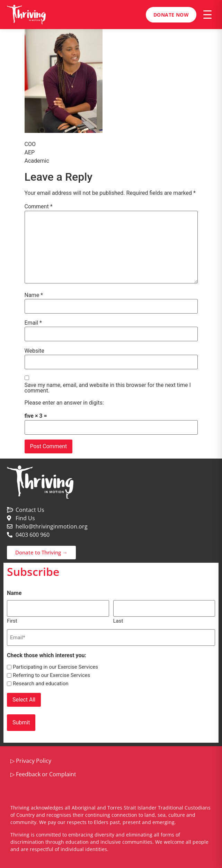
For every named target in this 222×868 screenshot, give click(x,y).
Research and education (41, 684)
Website (34, 351)
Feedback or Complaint (46, 774)
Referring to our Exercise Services (51, 675)
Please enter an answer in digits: (64, 403)
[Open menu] (207, 15)
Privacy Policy (34, 761)
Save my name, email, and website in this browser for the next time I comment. (108, 388)
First (12, 621)
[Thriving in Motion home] (26, 15)
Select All (24, 700)
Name (34, 295)
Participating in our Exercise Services (55, 667)
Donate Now (171, 15)
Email (33, 323)
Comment (39, 207)
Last (118, 621)
